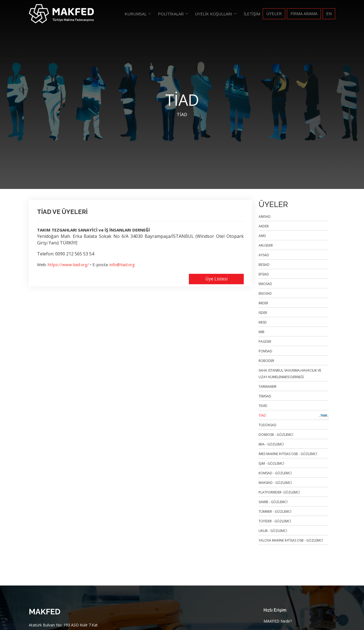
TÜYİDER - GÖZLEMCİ (275, 521)
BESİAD (264, 265)
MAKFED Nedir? (278, 621)
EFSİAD (264, 274)
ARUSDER (266, 245)
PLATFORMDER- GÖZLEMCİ (279, 492)
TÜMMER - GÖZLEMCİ (275, 511)
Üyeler (274, 13)
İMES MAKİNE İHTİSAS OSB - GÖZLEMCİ (288, 454)
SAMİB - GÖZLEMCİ (273, 502)
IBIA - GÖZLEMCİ (271, 444)
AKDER (264, 226)
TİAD (182, 115)
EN (329, 13)
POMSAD (265, 351)
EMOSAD (265, 284)
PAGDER (265, 342)
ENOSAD (265, 293)
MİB (261, 332)
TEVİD (263, 406)
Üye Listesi (216, 279)
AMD (262, 236)
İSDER (263, 313)
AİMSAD (265, 217)
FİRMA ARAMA (304, 13)
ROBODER (266, 361)
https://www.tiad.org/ (68, 264)
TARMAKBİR (268, 387)
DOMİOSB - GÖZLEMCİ (276, 435)
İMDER (263, 303)
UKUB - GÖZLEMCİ (273, 531)
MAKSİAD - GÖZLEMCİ (275, 483)
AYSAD (264, 255)
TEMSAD (265, 396)
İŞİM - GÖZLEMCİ (271, 463)
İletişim (252, 14)
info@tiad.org (122, 264)
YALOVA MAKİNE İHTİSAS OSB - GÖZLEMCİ (291, 540)
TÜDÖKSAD (268, 425)
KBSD (263, 322)
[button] (138, 14)
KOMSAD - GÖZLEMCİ (275, 473)
